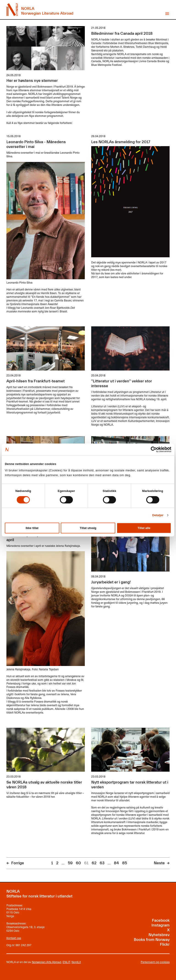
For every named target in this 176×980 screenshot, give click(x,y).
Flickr (165, 945)
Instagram (161, 925)
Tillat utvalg (88, 528)
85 (125, 863)
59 (70, 863)
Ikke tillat (32, 528)
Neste (159, 863)
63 (102, 863)
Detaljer (158, 515)
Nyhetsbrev (159, 935)
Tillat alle (144, 528)
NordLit (76, 962)
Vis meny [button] (167, 14)
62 (94, 863)
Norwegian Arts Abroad (47, 962)
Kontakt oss (14, 938)
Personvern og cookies (155, 962)
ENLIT (66, 962)
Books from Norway (152, 940)
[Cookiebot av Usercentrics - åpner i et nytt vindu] (151, 449)
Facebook (161, 921)
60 (78, 863)
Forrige (18, 863)
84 (116, 863)
